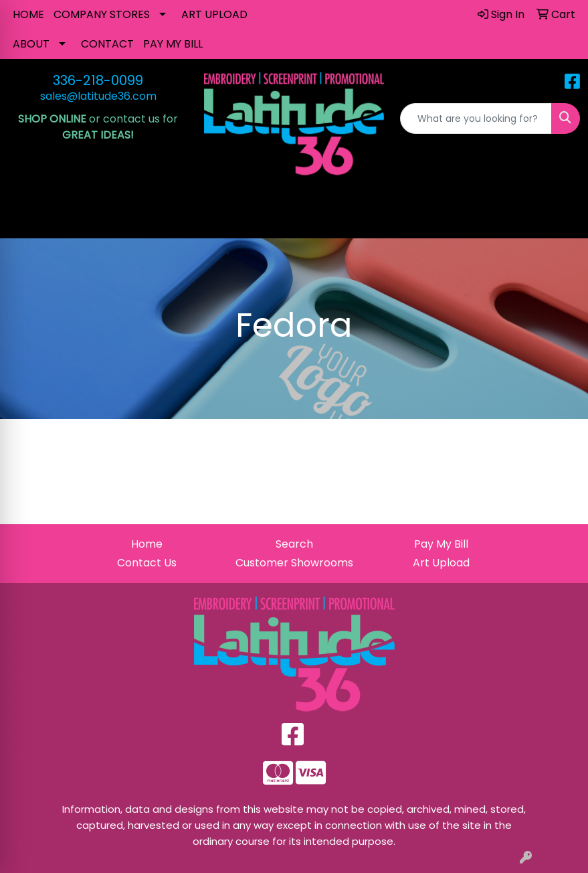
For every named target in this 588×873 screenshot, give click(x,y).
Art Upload (441, 563)
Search (294, 544)
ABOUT (31, 44)
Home (147, 544)
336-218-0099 (98, 80)
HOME (28, 14)
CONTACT (107, 44)
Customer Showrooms (294, 563)
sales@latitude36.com (98, 96)
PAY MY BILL (173, 44)
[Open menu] (561, 219)
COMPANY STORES (102, 14)
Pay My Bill (441, 544)
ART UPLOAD (214, 14)
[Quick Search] (476, 118)
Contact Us (147, 563)
